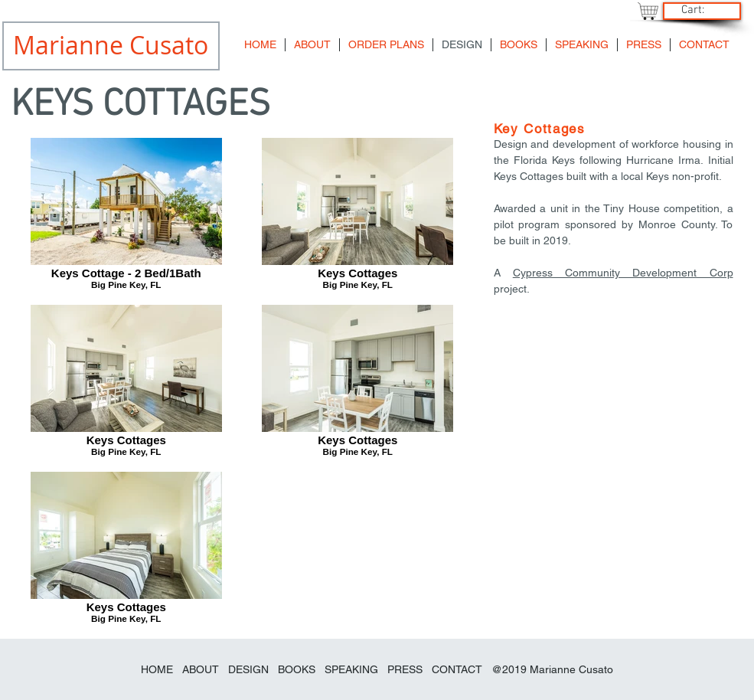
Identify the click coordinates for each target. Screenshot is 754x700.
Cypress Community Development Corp (623, 273)
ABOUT (201, 669)
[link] (700, 10)
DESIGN (248, 669)
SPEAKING (351, 669)
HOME (157, 669)
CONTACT (457, 669)
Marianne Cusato (571, 669)
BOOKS (298, 669)
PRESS (405, 669)
